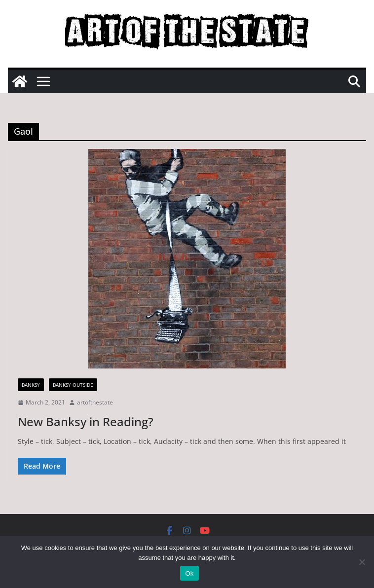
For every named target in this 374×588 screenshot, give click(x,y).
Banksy (31, 385)
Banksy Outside (73, 385)
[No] (362, 562)
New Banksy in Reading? (86, 422)
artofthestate (95, 402)
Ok (189, 573)
